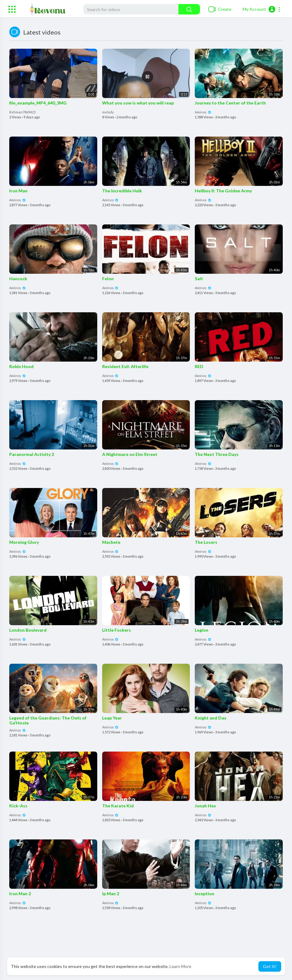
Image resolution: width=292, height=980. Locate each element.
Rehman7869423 (22, 112)
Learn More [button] (180, 966)
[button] (262, 9)
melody (108, 112)
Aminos (203, 112)
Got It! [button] (270, 966)
